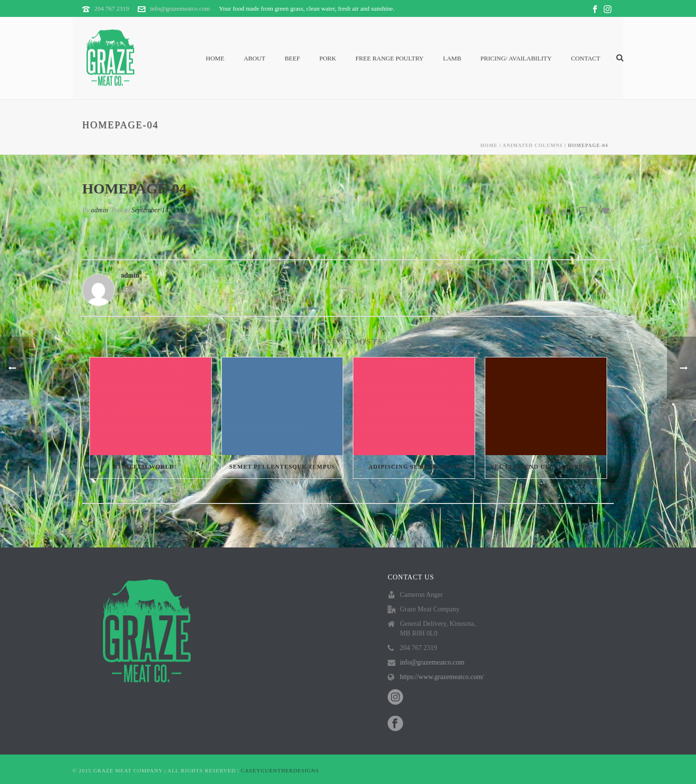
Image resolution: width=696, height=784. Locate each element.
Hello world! (150, 467)
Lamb (452, 58)
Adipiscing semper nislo (414, 467)
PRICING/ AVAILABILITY (516, 58)
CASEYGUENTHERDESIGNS (280, 770)
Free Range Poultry (389, 58)
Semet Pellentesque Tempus (282, 467)
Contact (585, 58)
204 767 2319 (112, 8)
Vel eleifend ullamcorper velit (548, 467)
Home (215, 58)
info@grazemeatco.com (180, 8)
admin (99, 210)
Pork (328, 58)
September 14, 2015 (159, 210)
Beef (292, 58)
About (254, 58)
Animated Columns (533, 145)
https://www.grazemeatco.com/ (442, 677)
